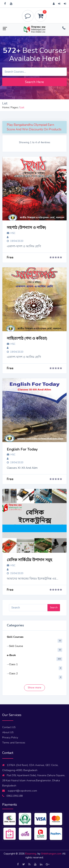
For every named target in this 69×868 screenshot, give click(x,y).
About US (8, 732)
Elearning (31, 854)
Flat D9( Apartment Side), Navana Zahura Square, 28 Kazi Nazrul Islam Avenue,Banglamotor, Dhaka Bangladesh (34, 780)
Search (54, 608)
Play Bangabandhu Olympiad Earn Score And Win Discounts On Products (34, 127)
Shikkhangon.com (52, 854)
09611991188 (12, 796)
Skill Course (16, 646)
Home (6, 107)
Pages (14, 107)
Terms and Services (14, 743)
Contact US (9, 727)
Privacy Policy (10, 738)
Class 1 (13, 664)
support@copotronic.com (20, 791)
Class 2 (13, 673)
